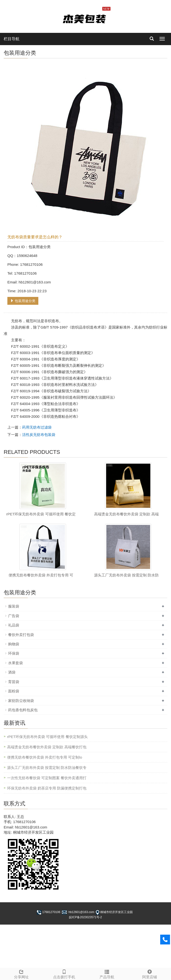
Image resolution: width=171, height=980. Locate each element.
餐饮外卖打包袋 (21, 635)
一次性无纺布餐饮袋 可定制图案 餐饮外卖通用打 (47, 778)
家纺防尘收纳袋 (21, 701)
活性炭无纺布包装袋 (39, 435)
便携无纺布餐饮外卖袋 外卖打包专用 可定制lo (45, 757)
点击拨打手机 (64, 974)
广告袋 (14, 616)
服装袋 (14, 606)
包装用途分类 (23, 301)
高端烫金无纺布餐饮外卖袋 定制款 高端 (126, 514)
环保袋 (14, 653)
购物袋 (14, 644)
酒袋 (12, 672)
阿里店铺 (150, 974)
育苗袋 (14, 682)
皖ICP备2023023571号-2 (85, 917)
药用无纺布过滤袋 (37, 427)
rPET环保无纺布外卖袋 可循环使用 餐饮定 (41, 514)
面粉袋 (14, 691)
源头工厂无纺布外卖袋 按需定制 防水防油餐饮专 (47, 768)
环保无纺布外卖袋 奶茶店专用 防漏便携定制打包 (47, 788)
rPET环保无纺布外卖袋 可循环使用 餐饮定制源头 (47, 737)
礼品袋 (14, 625)
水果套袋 (15, 663)
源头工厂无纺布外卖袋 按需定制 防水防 (126, 575)
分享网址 (21, 974)
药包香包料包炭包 (23, 710)
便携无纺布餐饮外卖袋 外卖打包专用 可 (41, 575)
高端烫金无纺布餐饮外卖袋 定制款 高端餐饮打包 (47, 747)
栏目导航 (12, 39)
